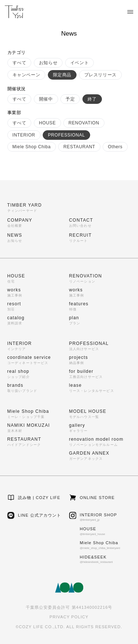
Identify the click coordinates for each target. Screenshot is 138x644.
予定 (70, 99)
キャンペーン (26, 75)
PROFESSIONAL (66, 135)
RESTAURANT (79, 147)
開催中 (46, 99)
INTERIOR (24, 135)
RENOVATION (84, 123)
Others (115, 147)
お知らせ (48, 63)
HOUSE (47, 123)
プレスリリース (100, 75)
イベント (79, 63)
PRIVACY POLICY (69, 617)
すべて (20, 63)
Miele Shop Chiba (32, 147)
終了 (92, 99)
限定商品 (62, 75)
